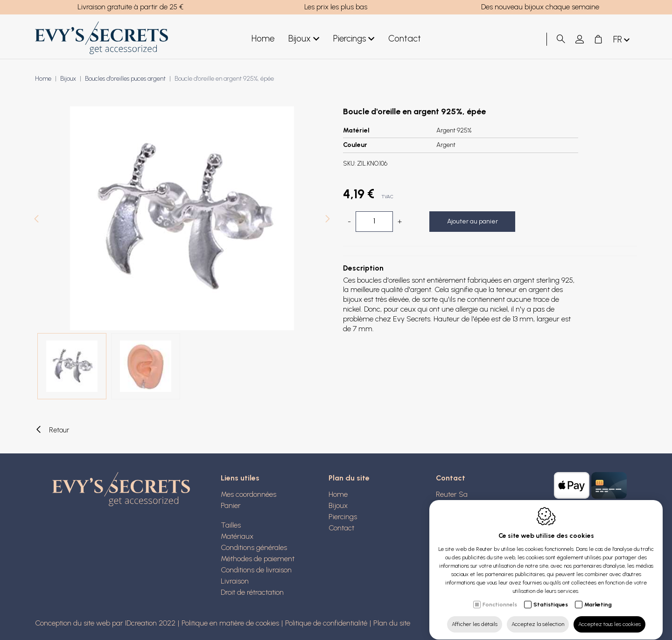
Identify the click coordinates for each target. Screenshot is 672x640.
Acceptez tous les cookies (609, 615)
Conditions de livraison (256, 570)
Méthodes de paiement (258, 559)
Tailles (231, 525)
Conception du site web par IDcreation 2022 (105, 623)
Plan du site (349, 478)
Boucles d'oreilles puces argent (125, 79)
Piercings (354, 39)
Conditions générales (254, 547)
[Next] (328, 220)
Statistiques (551, 596)
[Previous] (36, 220)
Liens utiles (240, 478)
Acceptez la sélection (538, 615)
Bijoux (304, 39)
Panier (231, 505)
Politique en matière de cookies (230, 623)
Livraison (235, 581)
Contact (405, 38)
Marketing (598, 596)
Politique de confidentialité (326, 623)
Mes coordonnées (248, 494)
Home (263, 38)
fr (622, 40)
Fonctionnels (500, 596)
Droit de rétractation (252, 592)
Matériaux (237, 536)
